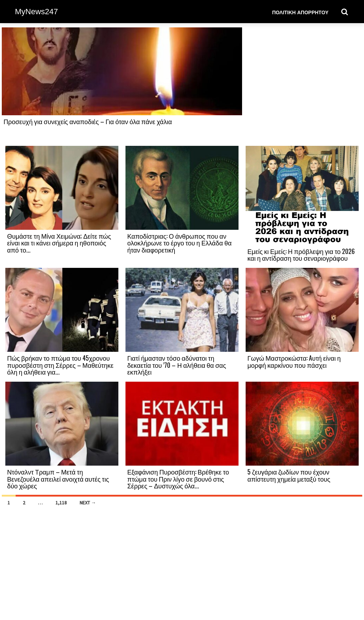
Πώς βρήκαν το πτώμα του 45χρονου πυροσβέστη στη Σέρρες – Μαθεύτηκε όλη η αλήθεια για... (60, 365)
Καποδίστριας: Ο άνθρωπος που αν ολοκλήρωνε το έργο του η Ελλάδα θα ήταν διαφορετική (180, 243)
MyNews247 (36, 12)
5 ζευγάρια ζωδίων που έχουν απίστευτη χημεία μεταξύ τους (289, 475)
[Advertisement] (302, 86)
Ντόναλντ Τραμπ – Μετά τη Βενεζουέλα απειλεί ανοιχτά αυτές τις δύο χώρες (58, 479)
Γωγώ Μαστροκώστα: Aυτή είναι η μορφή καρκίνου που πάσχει (294, 361)
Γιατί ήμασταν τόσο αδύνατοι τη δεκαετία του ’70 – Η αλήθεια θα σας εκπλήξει (177, 365)
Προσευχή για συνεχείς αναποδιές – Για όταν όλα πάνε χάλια (88, 121)
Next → (88, 503)
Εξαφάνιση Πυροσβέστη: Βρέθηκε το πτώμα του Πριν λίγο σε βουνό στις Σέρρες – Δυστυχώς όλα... (178, 479)
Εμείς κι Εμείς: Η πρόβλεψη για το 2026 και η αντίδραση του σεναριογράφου (301, 255)
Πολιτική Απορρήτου (300, 12)
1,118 (61, 503)
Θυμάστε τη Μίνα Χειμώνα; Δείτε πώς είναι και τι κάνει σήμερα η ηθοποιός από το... (59, 243)
